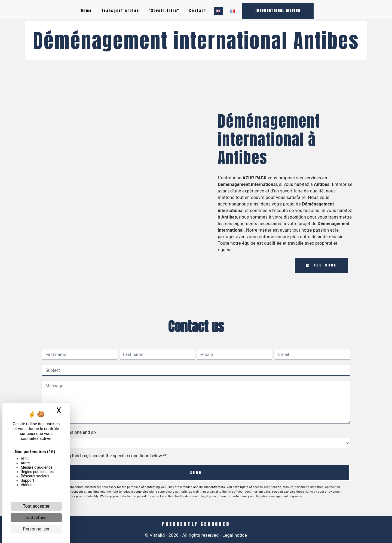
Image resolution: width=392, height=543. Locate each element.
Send (196, 473)
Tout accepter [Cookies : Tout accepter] (36, 506)
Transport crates (120, 11)
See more (321, 265)
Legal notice (234, 535)
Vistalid (157, 535)
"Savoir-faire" (164, 11)
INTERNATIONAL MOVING (278, 11)
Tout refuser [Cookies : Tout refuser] (36, 518)
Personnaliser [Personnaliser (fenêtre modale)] (36, 529)
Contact (198, 11)
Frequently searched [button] (196, 524)
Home (86, 11)
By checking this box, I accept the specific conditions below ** (107, 456)
